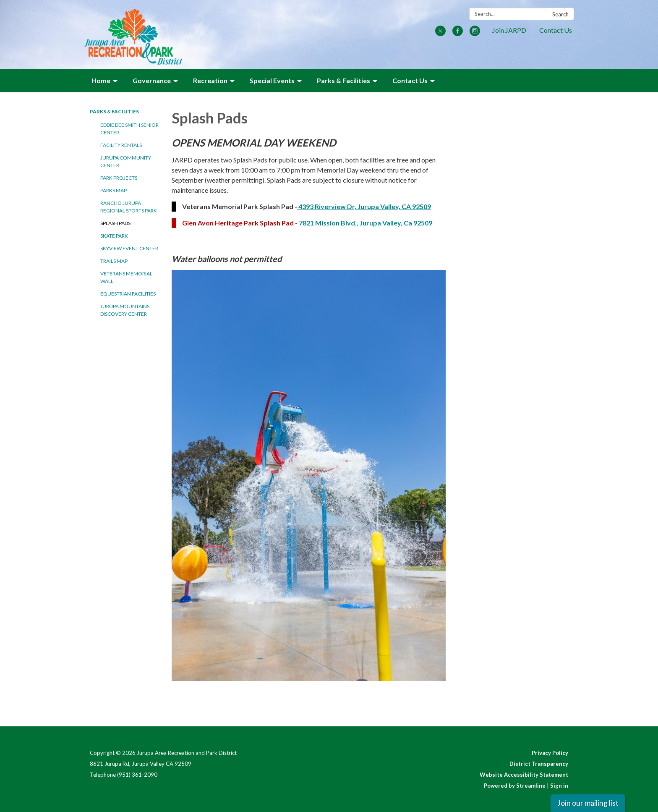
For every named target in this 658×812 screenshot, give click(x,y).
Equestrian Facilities (128, 294)
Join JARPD (509, 30)
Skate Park (114, 236)
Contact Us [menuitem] (410, 80)
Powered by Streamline (515, 786)
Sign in (559, 786)
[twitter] (440, 33)
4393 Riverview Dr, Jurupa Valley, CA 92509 (364, 206)
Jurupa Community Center (126, 161)
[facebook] (458, 33)
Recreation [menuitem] (210, 80)
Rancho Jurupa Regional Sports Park (129, 207)
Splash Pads (115, 223)
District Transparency (539, 764)
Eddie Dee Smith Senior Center (129, 129)
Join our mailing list (588, 803)
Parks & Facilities (114, 111)
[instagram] (475, 33)
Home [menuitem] (101, 80)
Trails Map (114, 261)
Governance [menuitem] (152, 80)
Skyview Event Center (129, 248)
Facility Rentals (121, 145)
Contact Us (556, 30)
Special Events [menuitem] (272, 80)
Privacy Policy (550, 753)
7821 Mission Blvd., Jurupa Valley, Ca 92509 (365, 223)
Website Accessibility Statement (524, 775)
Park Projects (119, 178)
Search (560, 14)
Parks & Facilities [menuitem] (343, 80)
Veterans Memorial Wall (126, 277)
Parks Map (114, 190)
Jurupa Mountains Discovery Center (125, 310)
